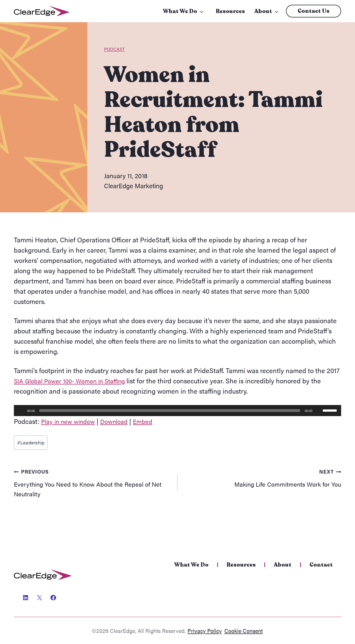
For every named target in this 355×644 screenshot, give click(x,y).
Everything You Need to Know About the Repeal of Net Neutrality (92, 498)
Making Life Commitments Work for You (263, 492)
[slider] (170, 423)
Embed (151, 434)
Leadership (32, 456)
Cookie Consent (244, 631)
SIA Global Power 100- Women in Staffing (74, 393)
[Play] (21, 423)
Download (120, 434)
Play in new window (70, 434)
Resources (230, 11)
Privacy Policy (205, 631)
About (263, 11)
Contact (321, 565)
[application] (177, 423)
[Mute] (318, 423)
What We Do (180, 11)
